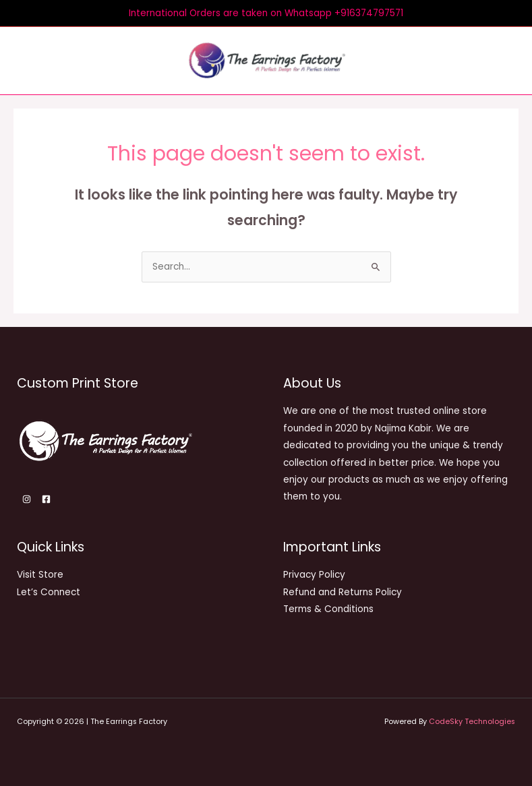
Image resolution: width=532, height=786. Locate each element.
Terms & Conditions (328, 609)
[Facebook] (46, 498)
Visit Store (40, 575)
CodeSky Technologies (472, 722)
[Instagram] (27, 498)
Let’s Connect (49, 592)
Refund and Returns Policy (343, 592)
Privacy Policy (314, 575)
